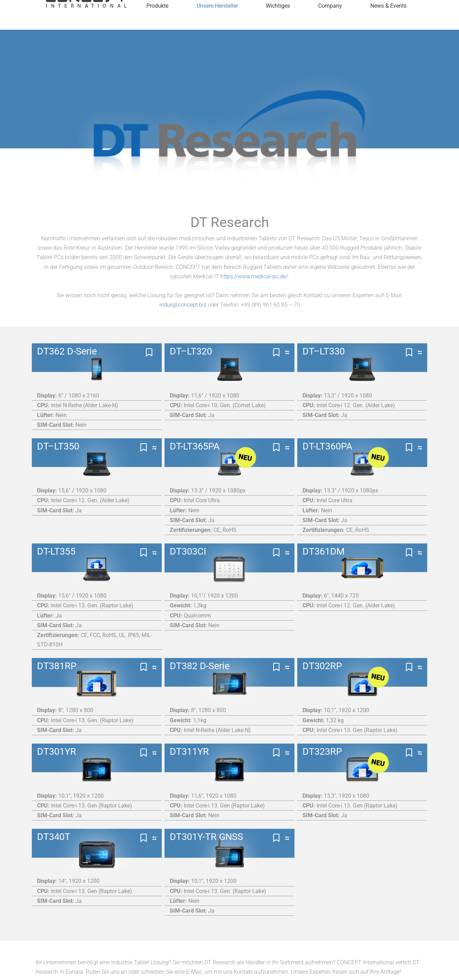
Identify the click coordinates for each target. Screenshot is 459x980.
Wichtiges (278, 23)
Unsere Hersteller (217, 23)
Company (330, 23)
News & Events (388, 23)
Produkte (157, 23)
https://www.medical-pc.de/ (254, 276)
